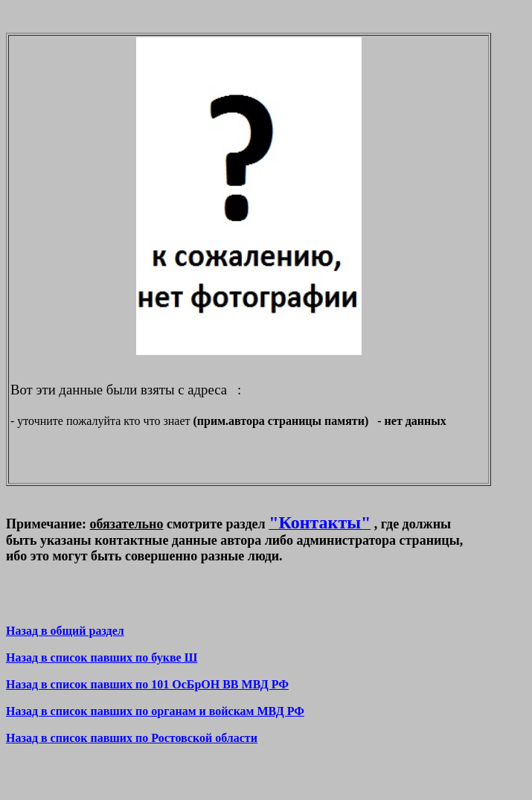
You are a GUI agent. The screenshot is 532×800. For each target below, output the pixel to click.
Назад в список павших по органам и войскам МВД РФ (155, 711)
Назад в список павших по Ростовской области (132, 738)
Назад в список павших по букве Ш (102, 657)
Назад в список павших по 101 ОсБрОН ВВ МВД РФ (147, 684)
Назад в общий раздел (65, 631)
